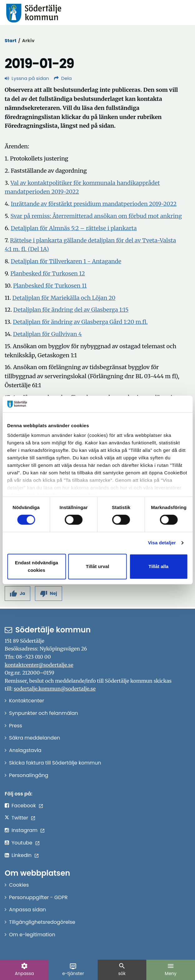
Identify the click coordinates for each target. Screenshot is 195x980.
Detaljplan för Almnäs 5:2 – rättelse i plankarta (74, 228)
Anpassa (24, 969)
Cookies (19, 885)
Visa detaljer (162, 543)
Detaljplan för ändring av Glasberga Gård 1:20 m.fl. (80, 322)
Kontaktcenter (27, 701)
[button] (17, 594)
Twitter (20, 818)
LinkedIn (22, 855)
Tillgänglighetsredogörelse (42, 922)
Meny (171, 969)
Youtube (22, 843)
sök (122, 969)
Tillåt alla (158, 566)
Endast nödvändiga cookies (37, 566)
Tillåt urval (97, 566)
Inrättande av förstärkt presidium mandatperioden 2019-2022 (94, 204)
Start (11, 41)
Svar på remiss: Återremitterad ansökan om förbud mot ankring (96, 216)
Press (16, 726)
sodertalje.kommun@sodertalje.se (55, 689)
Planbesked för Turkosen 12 (48, 273)
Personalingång (29, 775)
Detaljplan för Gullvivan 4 (47, 334)
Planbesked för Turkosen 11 (50, 286)
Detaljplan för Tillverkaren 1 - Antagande (66, 261)
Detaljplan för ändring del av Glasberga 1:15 (71, 310)
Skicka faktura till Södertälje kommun (55, 763)
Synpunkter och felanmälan (44, 713)
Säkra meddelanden (34, 738)
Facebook (24, 806)
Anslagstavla (25, 750)
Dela (63, 78)
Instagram (24, 830)
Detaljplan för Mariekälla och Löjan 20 (64, 298)
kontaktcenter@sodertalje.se (39, 665)
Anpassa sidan (28, 910)
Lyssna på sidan (27, 78)
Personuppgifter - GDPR (38, 897)
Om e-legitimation (32, 935)
